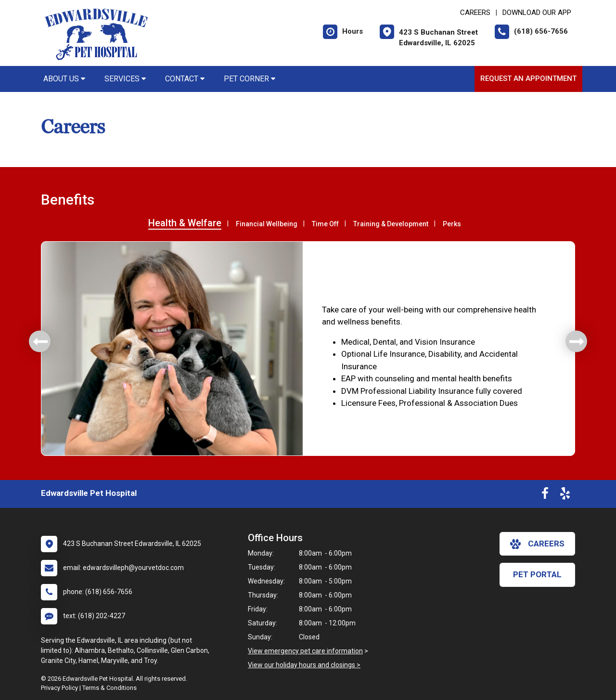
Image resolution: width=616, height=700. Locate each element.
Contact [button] (185, 79)
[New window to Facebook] (545, 495)
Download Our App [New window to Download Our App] (537, 13)
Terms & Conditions (109, 688)
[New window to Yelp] (565, 495)
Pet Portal (537, 574)
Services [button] (125, 79)
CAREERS (475, 13)
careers (537, 544)
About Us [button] (64, 79)
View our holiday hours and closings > (304, 665)
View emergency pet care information (305, 651)
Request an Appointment (528, 78)
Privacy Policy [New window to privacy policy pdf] (59, 688)
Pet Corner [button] (250, 79)
